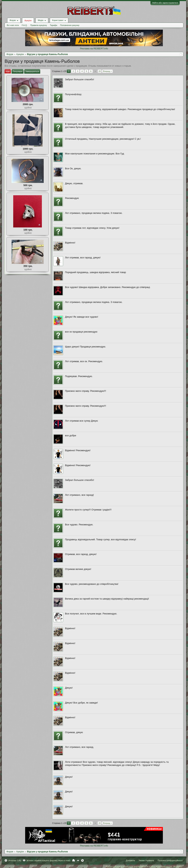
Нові (8, 71)
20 (100, 71)
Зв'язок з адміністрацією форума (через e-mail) (48, 860)
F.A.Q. (25, 25)
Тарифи (54, 25)
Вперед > (107, 71)
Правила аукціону (39, 25)
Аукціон (28, 20)
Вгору (78, 860)
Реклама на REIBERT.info (94, 48)
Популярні (17, 71)
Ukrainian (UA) (15, 860)
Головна (74, 860)
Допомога (130, 860)
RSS (82, 860)
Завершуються (32, 71)
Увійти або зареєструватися (165, 3)
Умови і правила (146, 860)
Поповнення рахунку (70, 25)
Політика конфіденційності (170, 860)
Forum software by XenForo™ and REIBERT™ (144, 867)
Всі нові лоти (13, 25)
